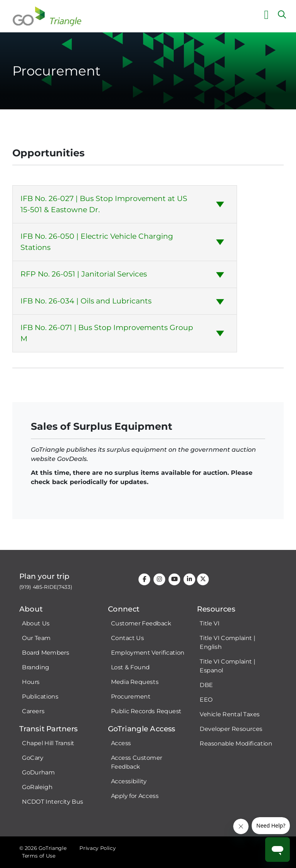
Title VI (209, 623)
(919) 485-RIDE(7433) (46, 587)
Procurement (131, 697)
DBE (206, 685)
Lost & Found (130, 667)
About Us (36, 623)
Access (121, 743)
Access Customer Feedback (137, 762)
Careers (33, 711)
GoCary (33, 758)
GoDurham (38, 772)
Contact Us (128, 638)
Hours (31, 682)
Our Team (36, 638)
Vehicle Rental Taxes (230, 714)
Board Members (46, 653)
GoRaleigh (37, 787)
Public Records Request (146, 711)
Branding (35, 667)
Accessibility (129, 781)
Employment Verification (148, 653)
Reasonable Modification (236, 744)
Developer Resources (231, 729)
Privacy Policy (98, 848)
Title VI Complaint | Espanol (227, 666)
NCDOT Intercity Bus (53, 802)
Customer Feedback (141, 623)
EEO (206, 700)
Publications (40, 697)
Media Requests (135, 682)
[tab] (125, 204)
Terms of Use (39, 856)
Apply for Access (135, 796)
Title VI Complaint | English (227, 643)
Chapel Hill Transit (48, 743)
